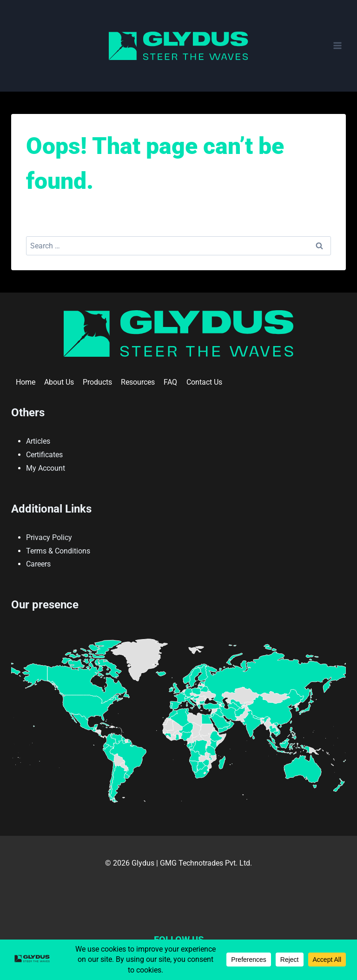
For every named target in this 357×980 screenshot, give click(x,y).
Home (26, 382)
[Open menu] (337, 46)
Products (97, 382)
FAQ (170, 382)
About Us (59, 382)
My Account (46, 468)
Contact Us (204, 382)
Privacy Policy (49, 537)
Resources (138, 382)
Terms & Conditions (58, 551)
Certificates (44, 455)
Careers (38, 564)
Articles (38, 441)
